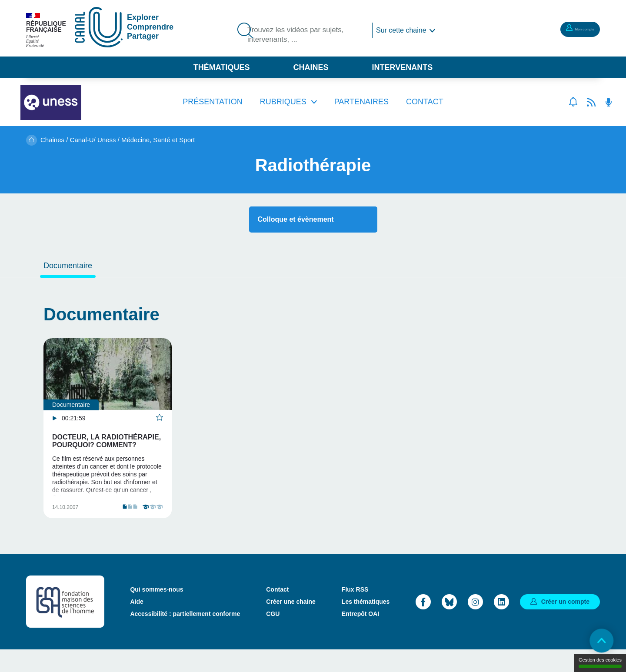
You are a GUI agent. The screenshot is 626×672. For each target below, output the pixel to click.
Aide (137, 624)
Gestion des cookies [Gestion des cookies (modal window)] (600, 663)
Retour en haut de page (596, 642)
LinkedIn (501, 624)
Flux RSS (355, 612)
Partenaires (361, 102)
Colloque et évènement (296, 219)
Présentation (212, 102)
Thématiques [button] (222, 67)
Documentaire (68, 266)
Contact (425, 102)
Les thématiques (366, 624)
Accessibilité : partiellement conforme (185, 636)
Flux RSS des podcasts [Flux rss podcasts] (609, 102)
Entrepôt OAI (360, 636)
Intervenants (403, 67)
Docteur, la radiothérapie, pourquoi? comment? (107, 441)
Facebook (423, 624)
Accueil (32, 140)
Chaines (311, 67)
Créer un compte (565, 623)
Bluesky (449, 624)
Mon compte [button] (572, 29)
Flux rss (591, 102)
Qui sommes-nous (156, 612)
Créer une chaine (291, 624)
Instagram (475, 624)
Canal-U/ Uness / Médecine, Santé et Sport (133, 140)
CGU (273, 636)
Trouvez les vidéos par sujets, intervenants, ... (304, 36)
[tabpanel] (108, 439)
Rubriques (283, 102)
